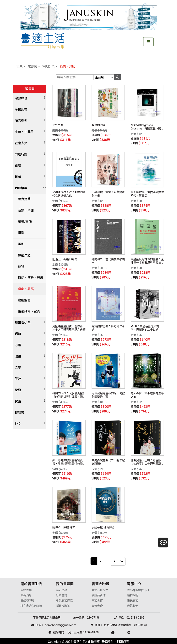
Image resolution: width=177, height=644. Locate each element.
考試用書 (21, 109)
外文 (18, 424)
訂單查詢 (62, 589)
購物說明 (133, 589)
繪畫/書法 (23, 222)
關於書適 (26, 584)
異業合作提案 (100, 584)
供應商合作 (98, 589)
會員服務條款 (64, 594)
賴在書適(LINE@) (31, 599)
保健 (18, 334)
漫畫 (18, 356)
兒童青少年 (23, 323)
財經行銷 (21, 154)
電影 (20, 244)
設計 (18, 379)
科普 (18, 177)
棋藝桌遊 (23, 255)
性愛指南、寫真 (27, 311)
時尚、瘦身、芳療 (29, 278)
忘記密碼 (62, 584)
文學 (18, 368)
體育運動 (23, 199)
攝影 (20, 233)
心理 (18, 345)
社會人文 (21, 143)
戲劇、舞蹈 (67, 66)
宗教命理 (21, 98)
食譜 (18, 401)
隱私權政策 (63, 599)
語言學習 (21, 121)
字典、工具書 (24, 132)
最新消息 (26, 589)
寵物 (20, 267)
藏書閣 (32, 66)
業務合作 (97, 594)
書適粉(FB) (27, 594)
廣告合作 (97, 599)
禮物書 (20, 413)
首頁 (20, 66)
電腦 (18, 166)
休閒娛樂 (48, 66)
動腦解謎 (23, 300)
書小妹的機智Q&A (138, 584)
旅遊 (18, 390)
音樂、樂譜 (24, 210)
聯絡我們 (133, 599)
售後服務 (133, 594)
